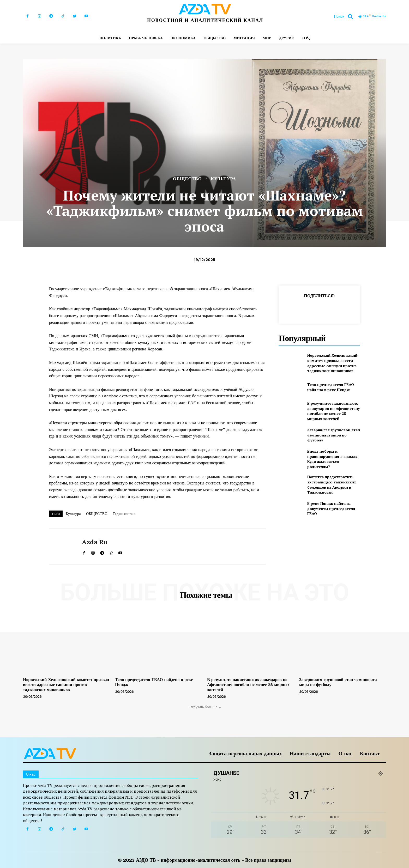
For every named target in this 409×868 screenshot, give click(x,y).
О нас (345, 754)
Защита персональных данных (245, 754)
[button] (345, 16)
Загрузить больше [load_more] (205, 707)
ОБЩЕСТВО (187, 179)
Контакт (370, 754)
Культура (73, 514)
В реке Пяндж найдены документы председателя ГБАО (331, 508)
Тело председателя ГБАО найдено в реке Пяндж (331, 387)
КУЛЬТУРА (223, 179)
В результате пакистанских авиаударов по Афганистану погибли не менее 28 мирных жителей (333, 411)
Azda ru (95, 542)
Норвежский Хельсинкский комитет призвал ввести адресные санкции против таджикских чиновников (332, 363)
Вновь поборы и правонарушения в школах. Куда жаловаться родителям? (333, 459)
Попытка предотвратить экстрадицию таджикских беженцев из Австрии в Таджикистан (332, 484)
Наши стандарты (310, 754)
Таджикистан (124, 514)
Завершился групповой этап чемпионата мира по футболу (334, 435)
